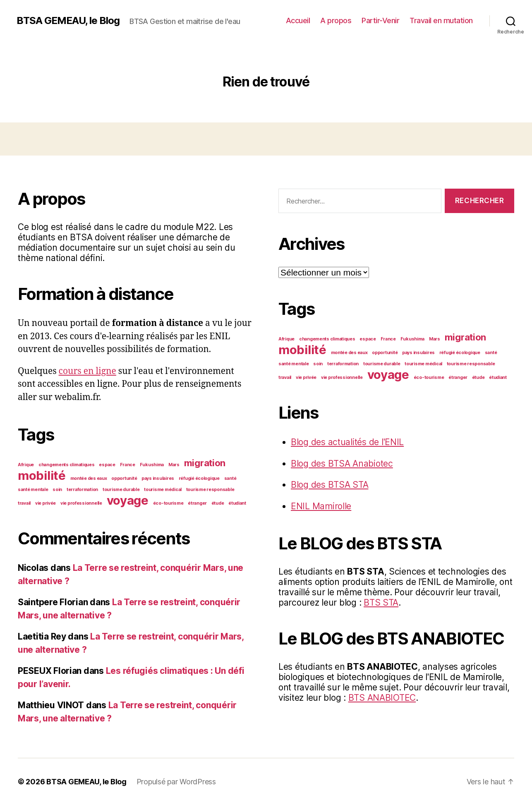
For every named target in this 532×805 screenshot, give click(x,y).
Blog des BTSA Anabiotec (342, 464)
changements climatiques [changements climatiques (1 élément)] (67, 465)
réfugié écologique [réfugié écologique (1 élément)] (199, 478)
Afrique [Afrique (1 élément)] (26, 465)
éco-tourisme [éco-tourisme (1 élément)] (168, 503)
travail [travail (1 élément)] (24, 503)
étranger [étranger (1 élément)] (197, 503)
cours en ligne (87, 371)
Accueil (298, 20)
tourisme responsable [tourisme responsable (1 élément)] (210, 490)
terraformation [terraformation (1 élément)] (82, 490)
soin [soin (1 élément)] (57, 490)
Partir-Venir (380, 20)
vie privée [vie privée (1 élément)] (46, 503)
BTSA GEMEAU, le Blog (68, 21)
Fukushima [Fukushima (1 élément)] (152, 465)
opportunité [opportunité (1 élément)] (124, 478)
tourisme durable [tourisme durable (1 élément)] (121, 490)
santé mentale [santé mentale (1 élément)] (33, 490)
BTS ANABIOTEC (382, 698)
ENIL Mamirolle (321, 506)
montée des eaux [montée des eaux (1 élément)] (89, 478)
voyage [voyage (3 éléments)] (128, 500)
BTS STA (381, 603)
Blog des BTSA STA (330, 485)
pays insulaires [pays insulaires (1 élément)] (158, 478)
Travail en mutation (441, 20)
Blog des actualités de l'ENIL (347, 442)
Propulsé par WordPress (176, 782)
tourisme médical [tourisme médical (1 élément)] (163, 490)
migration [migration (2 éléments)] (205, 463)
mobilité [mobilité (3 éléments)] (42, 476)
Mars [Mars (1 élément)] (174, 465)
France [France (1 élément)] (128, 465)
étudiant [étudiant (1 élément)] (237, 503)
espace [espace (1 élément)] (107, 465)
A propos (336, 20)
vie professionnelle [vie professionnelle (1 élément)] (81, 503)
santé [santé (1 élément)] (230, 478)
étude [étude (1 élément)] (218, 503)
